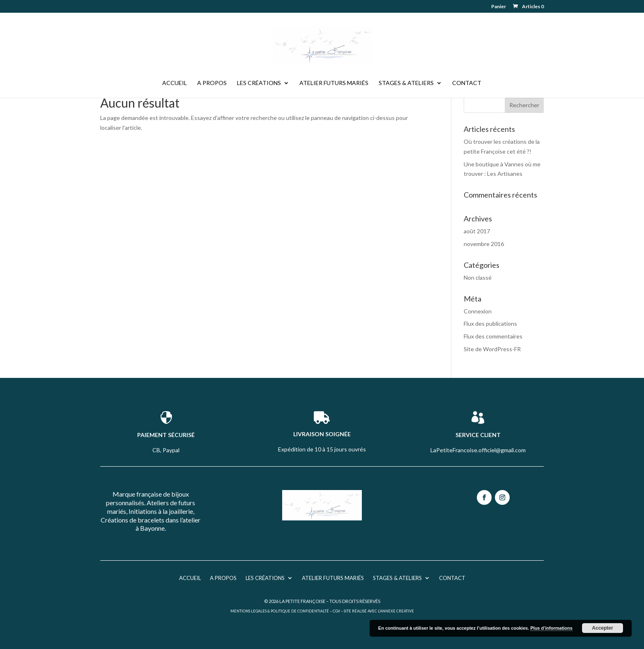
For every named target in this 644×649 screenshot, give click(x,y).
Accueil (175, 83)
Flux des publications (490, 323)
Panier (499, 7)
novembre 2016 (484, 244)
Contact (467, 83)
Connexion (478, 311)
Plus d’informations (551, 628)
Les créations (259, 83)
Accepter (602, 628)
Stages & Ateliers (406, 83)
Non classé (478, 277)
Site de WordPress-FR (492, 349)
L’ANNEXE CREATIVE (396, 611)
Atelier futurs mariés (334, 83)
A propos (212, 83)
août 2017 (477, 231)
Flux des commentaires (493, 336)
